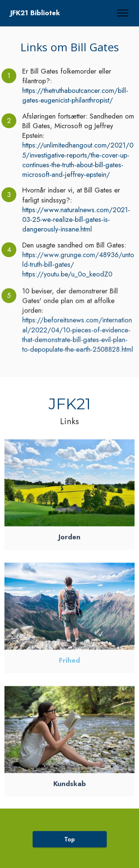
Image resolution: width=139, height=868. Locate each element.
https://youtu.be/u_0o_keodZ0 (67, 274)
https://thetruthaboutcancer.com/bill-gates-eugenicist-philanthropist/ (75, 95)
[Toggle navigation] (123, 13)
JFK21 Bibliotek (35, 13)
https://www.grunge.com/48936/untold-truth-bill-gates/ (78, 260)
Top (69, 847)
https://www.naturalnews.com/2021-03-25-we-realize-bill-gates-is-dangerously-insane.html (76, 220)
